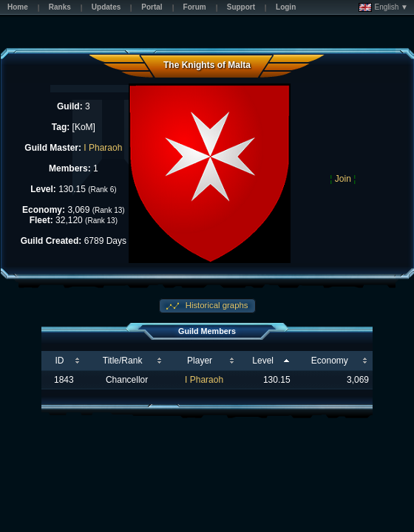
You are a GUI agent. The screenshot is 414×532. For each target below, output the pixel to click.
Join (343, 179)
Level (263, 361)
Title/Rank (123, 361)
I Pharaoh (103, 148)
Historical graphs (216, 305)
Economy (330, 361)
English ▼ (383, 7)
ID (59, 361)
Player (200, 361)
